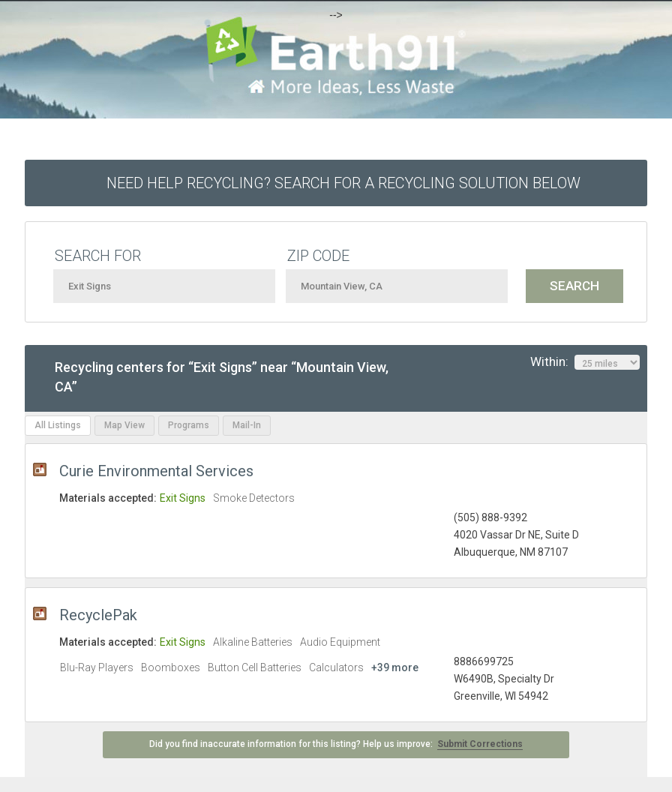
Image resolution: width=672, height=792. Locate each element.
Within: (585, 362)
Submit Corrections (480, 744)
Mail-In (247, 425)
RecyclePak (98, 615)
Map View (124, 425)
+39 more (395, 667)
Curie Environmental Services (156, 471)
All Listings (58, 425)
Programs (189, 425)
